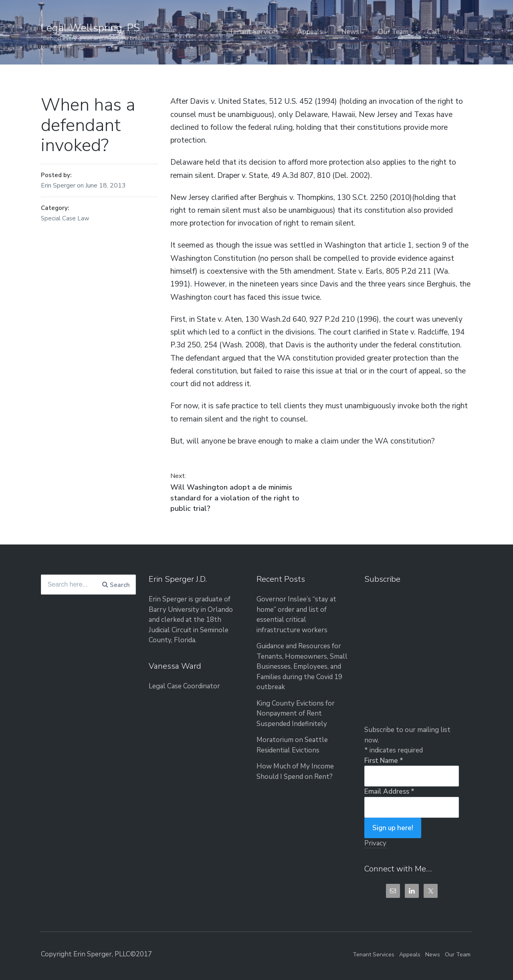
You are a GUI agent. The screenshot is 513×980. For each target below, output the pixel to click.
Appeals (310, 32)
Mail (460, 32)
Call (433, 32)
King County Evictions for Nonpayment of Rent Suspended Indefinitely (296, 714)
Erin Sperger (59, 186)
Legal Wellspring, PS (90, 28)
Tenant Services (254, 32)
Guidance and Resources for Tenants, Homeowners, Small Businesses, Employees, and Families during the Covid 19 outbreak (302, 666)
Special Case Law (65, 218)
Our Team (393, 32)
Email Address (389, 791)
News (350, 32)
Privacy (375, 843)
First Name (384, 761)
